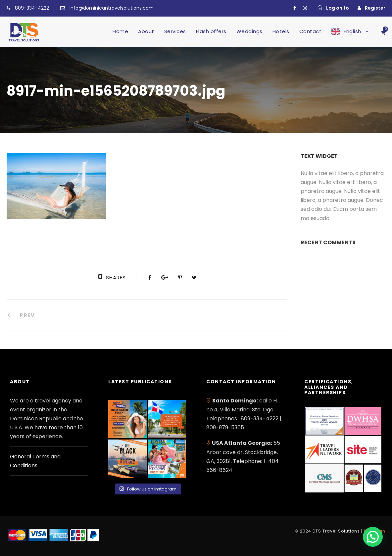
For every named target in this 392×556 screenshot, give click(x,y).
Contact (311, 31)
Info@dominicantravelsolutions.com (112, 8)
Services (175, 31)
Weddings (249, 31)
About (146, 31)
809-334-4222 (32, 8)
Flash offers (211, 31)
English (352, 31)
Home (120, 31)
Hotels (281, 31)
